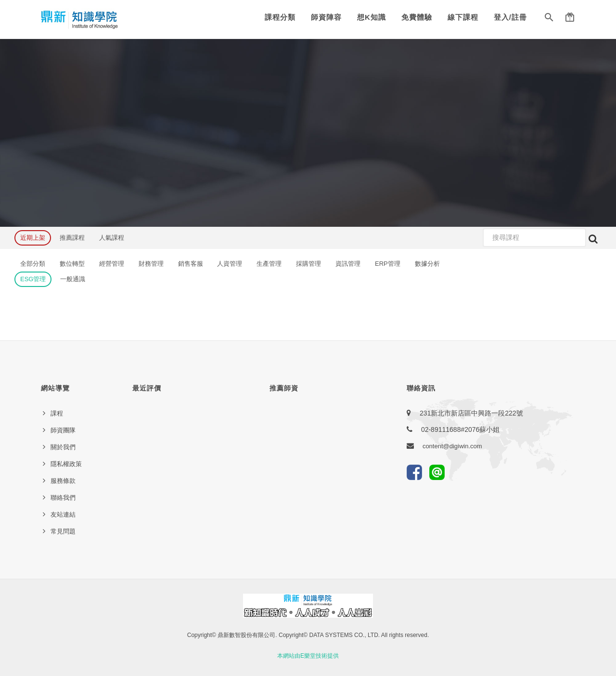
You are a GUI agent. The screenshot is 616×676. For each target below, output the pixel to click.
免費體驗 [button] (417, 17)
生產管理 (269, 264)
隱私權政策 (66, 464)
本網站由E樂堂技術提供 (308, 656)
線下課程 (463, 17)
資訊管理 (348, 264)
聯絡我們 (63, 498)
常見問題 (63, 531)
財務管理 (151, 264)
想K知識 (372, 17)
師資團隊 (63, 430)
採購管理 (308, 264)
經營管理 (112, 264)
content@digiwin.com (452, 446)
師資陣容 (326, 17)
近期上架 (33, 238)
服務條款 (63, 481)
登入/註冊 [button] (510, 17)
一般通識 (73, 279)
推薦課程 (72, 238)
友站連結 (63, 514)
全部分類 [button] (33, 264)
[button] (549, 19)
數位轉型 (72, 264)
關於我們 (63, 447)
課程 (57, 413)
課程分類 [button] (280, 17)
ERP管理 (388, 264)
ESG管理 (33, 279)
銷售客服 (191, 264)
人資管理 (230, 264)
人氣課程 (112, 238)
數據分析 (427, 264)
